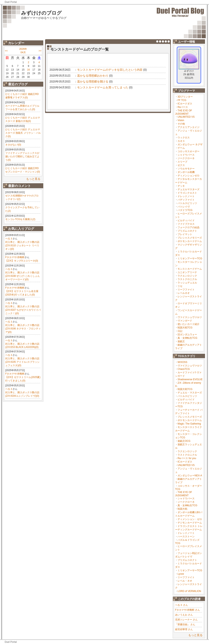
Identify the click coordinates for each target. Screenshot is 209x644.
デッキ (181, 186)
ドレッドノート (186, 196)
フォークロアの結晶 (189, 227)
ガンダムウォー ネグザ (190, 144)
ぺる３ (9, 239)
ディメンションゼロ (189, 176)
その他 (181, 124)
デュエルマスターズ (189, 189)
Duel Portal (11, 2)
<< (6, 51)
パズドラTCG (185, 210)
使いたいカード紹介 (189, 324)
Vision (181, 120)
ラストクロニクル (187, 279)
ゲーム (181, 148)
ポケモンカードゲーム (190, 241)
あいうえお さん (184, 615)
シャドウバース (186, 155)
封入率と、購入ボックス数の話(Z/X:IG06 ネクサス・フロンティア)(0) (23, 329)
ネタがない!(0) (13, 145)
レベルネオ (184, 293)
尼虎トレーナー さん (186, 620)
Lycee (181, 574)
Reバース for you (187, 458)
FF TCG (182, 100)
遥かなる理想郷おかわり (93, 76)
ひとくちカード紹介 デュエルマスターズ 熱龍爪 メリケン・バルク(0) (23, 133)
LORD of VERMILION (189, 591)
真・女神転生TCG (187, 338)
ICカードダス (185, 104)
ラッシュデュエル (187, 283)
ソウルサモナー (186, 169)
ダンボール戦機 (186, 172)
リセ (180, 286)
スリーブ (182, 162)
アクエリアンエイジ (189, 127)
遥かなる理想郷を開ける (93, 81)
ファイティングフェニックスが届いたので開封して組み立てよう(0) (22, 156)
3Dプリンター (185, 97)
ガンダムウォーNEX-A (190, 476)
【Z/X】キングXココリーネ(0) (22, 261)
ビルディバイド (186, 220)
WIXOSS (182, 362)
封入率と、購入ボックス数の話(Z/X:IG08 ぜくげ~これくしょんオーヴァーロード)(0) (23, 276)
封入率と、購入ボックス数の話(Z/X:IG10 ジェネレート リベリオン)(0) (22, 245)
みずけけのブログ (41, 13)
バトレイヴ (184, 207)
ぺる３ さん (182, 605)
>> (40, 51)
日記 (180, 331)
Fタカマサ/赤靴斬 (15, 257)
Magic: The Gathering (189, 424)
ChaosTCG (184, 369)
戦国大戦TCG (185, 328)
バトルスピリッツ (187, 203)
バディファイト (186, 200)
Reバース (183, 107)
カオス (181, 141)
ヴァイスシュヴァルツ (190, 317)
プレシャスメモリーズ (190, 238)
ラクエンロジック (187, 276)
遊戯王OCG (184, 441)
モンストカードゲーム (190, 269)
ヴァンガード (185, 321)
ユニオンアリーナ (187, 272)
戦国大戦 (182, 509)
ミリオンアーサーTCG (190, 258)
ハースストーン (186, 536)
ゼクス (181, 165)
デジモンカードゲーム (190, 523)
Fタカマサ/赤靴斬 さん (187, 610)
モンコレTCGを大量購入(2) (20, 219)
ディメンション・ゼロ (190, 519)
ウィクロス (184, 138)
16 (29, 70)
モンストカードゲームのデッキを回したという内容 (110, 70)
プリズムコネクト (187, 231)
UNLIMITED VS (186, 117)
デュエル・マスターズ (190, 393)
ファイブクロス (186, 224)
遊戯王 (181, 341)
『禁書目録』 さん (185, 624)
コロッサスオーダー (189, 151)
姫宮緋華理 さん (184, 629)
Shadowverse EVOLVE (190, 379)
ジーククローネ (186, 158)
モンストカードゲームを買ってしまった (103, 87)
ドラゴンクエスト (187, 193)
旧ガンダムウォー (187, 334)
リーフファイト (186, 290)
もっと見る (33, 179)
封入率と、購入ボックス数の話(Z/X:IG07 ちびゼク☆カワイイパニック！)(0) (23, 310)
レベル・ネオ (185, 581)
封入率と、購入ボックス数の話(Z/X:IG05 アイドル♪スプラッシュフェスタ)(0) (22, 362)
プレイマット (185, 234)
